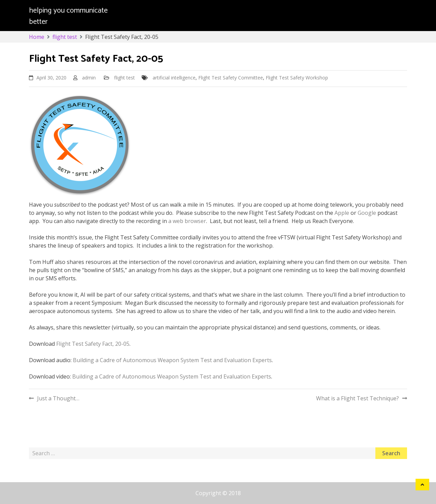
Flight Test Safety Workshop (297, 78)
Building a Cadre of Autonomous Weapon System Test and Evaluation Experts (172, 360)
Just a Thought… (58, 398)
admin (89, 78)
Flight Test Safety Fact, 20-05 (93, 344)
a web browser (187, 221)
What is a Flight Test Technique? (357, 398)
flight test (124, 78)
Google (367, 213)
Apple (342, 213)
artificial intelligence (174, 78)
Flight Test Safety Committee (231, 78)
